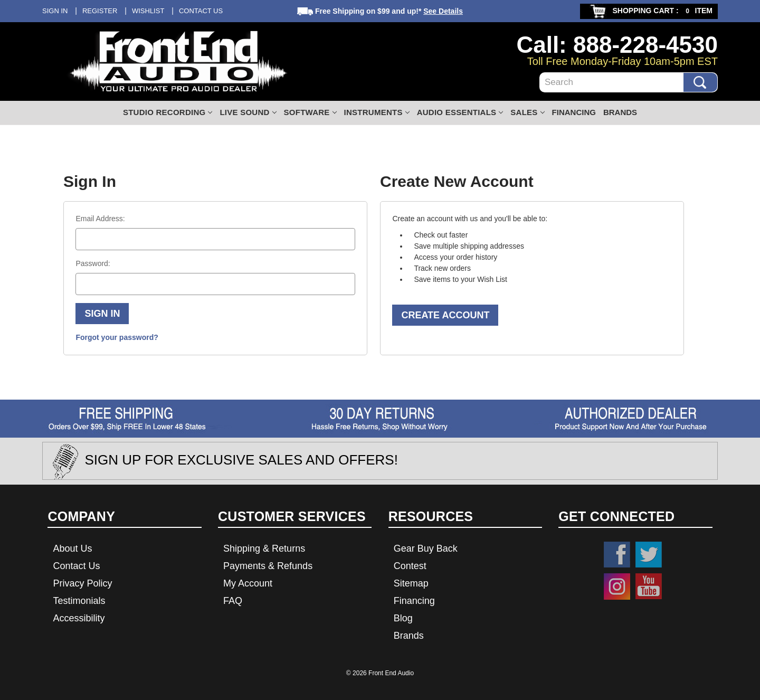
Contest (410, 566)
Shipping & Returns (264, 548)
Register (100, 11)
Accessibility (79, 618)
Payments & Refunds (268, 566)
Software (310, 112)
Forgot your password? (117, 337)
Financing (574, 112)
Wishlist (148, 11)
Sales (527, 112)
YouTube (649, 587)
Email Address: (100, 219)
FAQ (233, 601)
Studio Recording (168, 112)
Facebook (617, 555)
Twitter (649, 555)
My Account (248, 583)
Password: (93, 263)
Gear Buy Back (426, 548)
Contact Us (201, 11)
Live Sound (248, 112)
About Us (72, 548)
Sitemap (411, 583)
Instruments (377, 112)
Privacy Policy (82, 583)
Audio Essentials (460, 112)
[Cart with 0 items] (649, 11)
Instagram (617, 587)
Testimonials (79, 601)
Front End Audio (391, 673)
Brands (620, 112)
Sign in (55, 11)
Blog (403, 618)
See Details (443, 11)
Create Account (445, 315)
